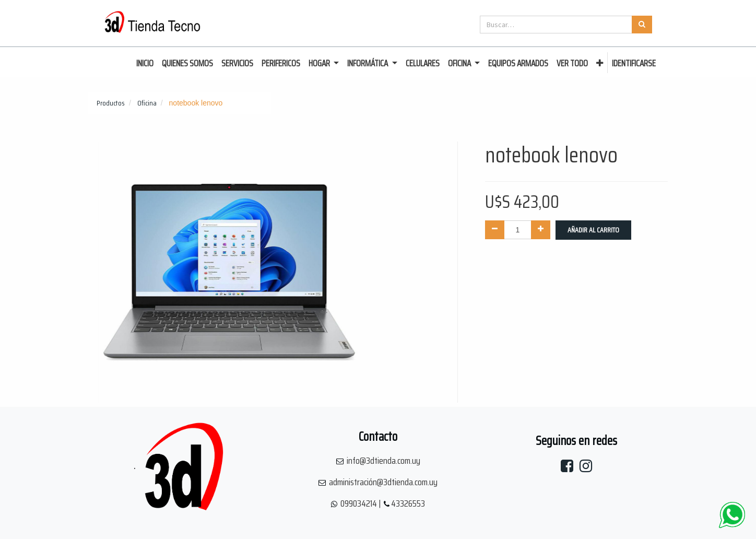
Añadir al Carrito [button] (593, 230)
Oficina (147, 103)
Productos (111, 103)
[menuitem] (145, 64)
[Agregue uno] (541, 230)
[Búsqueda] (642, 25)
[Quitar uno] (495, 230)
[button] (600, 64)
